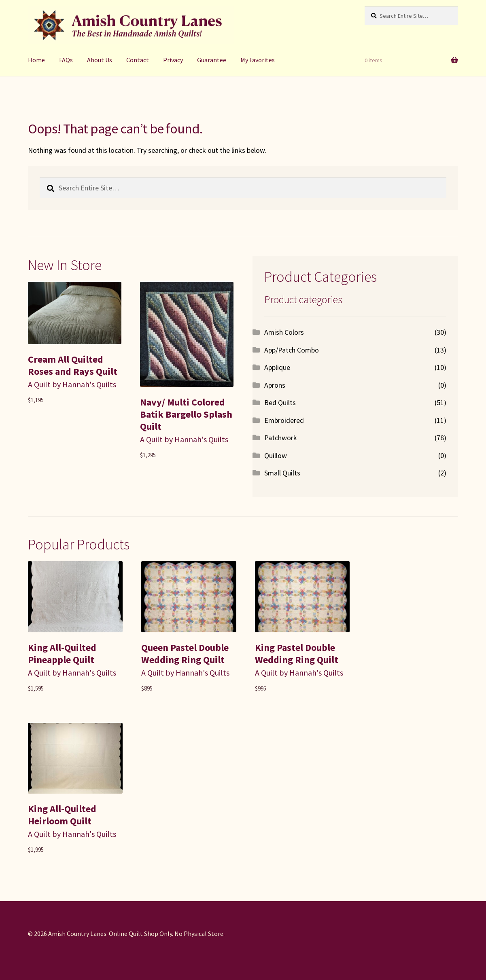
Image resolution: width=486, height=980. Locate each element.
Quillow (276, 455)
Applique (277, 367)
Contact (138, 60)
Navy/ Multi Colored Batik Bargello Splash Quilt (186, 414)
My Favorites (258, 60)
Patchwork (281, 438)
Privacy (173, 60)
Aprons (275, 385)
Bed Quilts (280, 402)
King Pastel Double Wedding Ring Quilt (297, 654)
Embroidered (284, 420)
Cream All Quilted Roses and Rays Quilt (73, 365)
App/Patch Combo (292, 350)
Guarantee (212, 60)
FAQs (66, 60)
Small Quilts (282, 473)
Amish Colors (284, 332)
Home (36, 60)
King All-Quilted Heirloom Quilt (62, 815)
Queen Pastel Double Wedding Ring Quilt (185, 654)
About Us (100, 60)
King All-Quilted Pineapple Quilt (62, 654)
